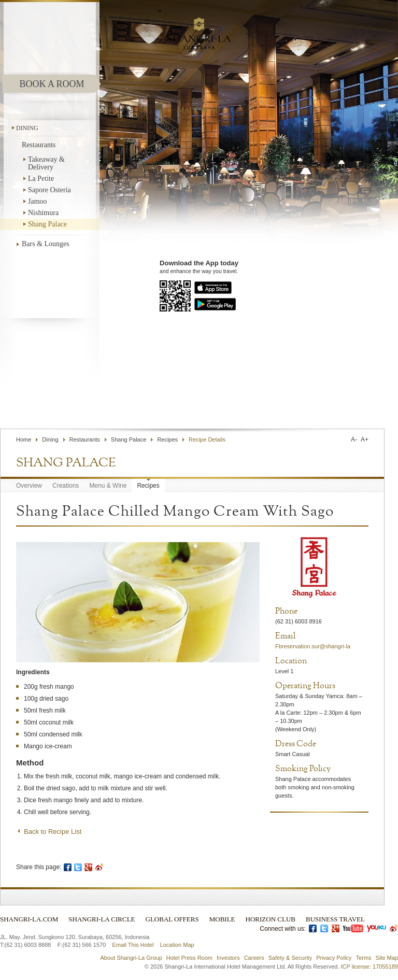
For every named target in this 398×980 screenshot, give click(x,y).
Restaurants (39, 145)
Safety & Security (290, 958)
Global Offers (172, 919)
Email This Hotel (133, 945)
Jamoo (38, 201)
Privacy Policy (334, 958)
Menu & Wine (108, 486)
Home (24, 439)
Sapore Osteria (49, 190)
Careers (254, 958)
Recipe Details (207, 439)
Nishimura (43, 213)
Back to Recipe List (53, 832)
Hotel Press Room (189, 958)
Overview (29, 486)
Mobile (222, 919)
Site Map (387, 958)
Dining (27, 128)
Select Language (355, 404)
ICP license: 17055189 (370, 967)
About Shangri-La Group (131, 958)
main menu (199, 110)
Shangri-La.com (29, 919)
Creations (66, 486)
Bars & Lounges (46, 244)
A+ (365, 439)
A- (354, 439)
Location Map (177, 945)
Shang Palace (47, 224)
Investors (228, 958)
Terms (364, 958)
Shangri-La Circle (102, 919)
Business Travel (335, 919)
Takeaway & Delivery (46, 163)
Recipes (167, 439)
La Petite (41, 179)
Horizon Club (271, 919)
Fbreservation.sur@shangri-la (313, 646)
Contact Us (244, 404)
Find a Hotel (289, 404)
